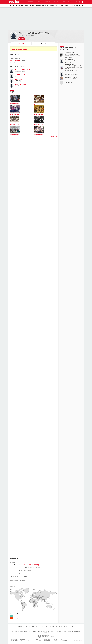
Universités (45, 6)
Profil (22, 44)
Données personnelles (59, 631)
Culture (47, 2)
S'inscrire (11, 6)
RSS (25, 631)
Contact (22, 631)
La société (38, 631)
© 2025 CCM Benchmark (49, 633)
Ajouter (22, 39)
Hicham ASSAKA (69, 53)
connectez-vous (49, 48)
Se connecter (19, 6)
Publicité (29, 631)
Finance (56, 2)
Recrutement (51, 631)
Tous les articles (44, 631)
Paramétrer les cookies (69, 631)
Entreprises (54, 6)
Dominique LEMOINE (21, 84)
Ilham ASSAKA (69, 59)
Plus (71, 2)
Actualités (30, 2)
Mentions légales (77, 631)
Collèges (32, 6)
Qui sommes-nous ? (15, 631)
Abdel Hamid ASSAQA (71, 78)
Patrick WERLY (19, 80)
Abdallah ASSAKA (70, 64)
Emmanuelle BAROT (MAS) (23, 70)
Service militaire (63, 6)
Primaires (38, 6)
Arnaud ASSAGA (69, 73)
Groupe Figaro (40, 633)
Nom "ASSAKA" (69, 83)
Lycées (26, 6)
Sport (39, 2)
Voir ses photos (53, 137)
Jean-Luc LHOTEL (20, 75)
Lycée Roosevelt (15, 61)
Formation (33, 631)
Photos (45, 44)
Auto (63, 2)
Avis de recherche (75, 6)
